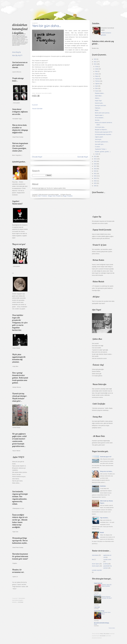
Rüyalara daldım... (100, 93)
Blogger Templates (68, 196)
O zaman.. (98, 147)
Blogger (103, 636)
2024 (95, 181)
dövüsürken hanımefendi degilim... (20, 29)
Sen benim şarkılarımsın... (102, 142)
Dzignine (21, 602)
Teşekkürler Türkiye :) (101, 149)
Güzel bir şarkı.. (99, 103)
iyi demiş (106, 564)
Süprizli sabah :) (99, 115)
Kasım (97, 91)
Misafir (102, 533)
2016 (95, 164)
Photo (96, 624)
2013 (95, 156)
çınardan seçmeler (97, 570)
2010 (95, 59)
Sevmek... (98, 120)
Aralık (97, 154)
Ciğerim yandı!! (99, 137)
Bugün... (97, 110)
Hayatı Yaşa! (98, 101)
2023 (95, 178)
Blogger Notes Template (54, 196)
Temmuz (97, 81)
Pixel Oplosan (104, 634)
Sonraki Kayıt (83, 157)
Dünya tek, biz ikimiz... (106, 471)
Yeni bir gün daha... (47, 26)
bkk (93, 560)
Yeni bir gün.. (98, 139)
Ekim (97, 88)
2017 (95, 166)
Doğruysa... (98, 108)
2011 (95, 62)
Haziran (97, 79)
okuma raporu (96, 566)
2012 (95, 64)
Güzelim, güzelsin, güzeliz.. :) (103, 152)
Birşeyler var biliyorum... (101, 130)
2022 (95, 176)
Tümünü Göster (112, 628)
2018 (95, 169)
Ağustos (97, 84)
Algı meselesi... (104, 518)
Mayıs (97, 76)
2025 (95, 183)
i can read (97, 607)
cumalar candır (107, 560)
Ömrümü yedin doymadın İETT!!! (104, 132)
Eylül (97, 86)
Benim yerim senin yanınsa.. (102, 113)
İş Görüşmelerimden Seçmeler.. (103, 134)
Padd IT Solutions (42, 196)
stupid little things (99, 611)
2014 (95, 159)
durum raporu (96, 564)
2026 (95, 186)
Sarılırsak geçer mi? (106, 457)
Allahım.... (98, 98)
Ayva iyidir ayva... (100, 144)
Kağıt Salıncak (98, 583)
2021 (95, 174)
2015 (95, 161)
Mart (96, 71)
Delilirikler (103, 486)
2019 (95, 171)
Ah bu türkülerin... (100, 118)
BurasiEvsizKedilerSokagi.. (102, 623)
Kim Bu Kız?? (17, 55)
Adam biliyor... (99, 96)
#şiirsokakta (95, 555)
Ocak (97, 67)
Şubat (97, 69)
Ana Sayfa (16, 52)
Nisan (97, 74)
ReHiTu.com (97, 595)
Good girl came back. (101, 106)
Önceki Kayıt (37, 157)
